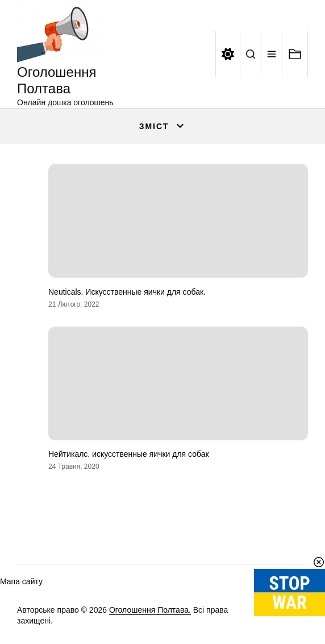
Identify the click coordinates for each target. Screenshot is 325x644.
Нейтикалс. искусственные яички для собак (129, 454)
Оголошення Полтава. (150, 610)
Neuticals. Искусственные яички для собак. (127, 292)
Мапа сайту (21, 581)
